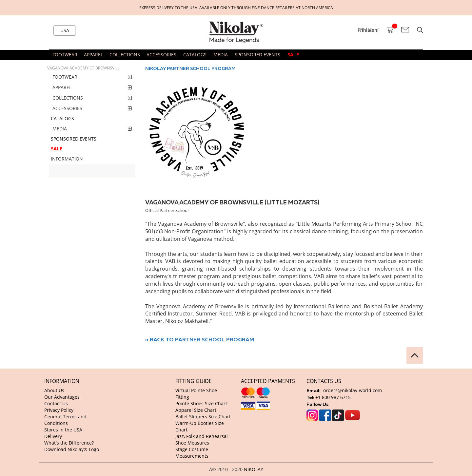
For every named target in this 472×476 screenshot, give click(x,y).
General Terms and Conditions (65, 420)
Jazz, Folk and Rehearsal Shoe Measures (202, 439)
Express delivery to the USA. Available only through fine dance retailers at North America (236, 8)
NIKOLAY (254, 469)
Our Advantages (62, 397)
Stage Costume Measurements (192, 453)
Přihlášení (368, 30)
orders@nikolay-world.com (353, 390)
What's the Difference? (69, 443)
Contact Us (56, 403)
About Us (54, 390)
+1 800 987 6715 (333, 397)
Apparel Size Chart (196, 410)
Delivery (53, 436)
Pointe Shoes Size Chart (201, 403)
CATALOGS (195, 55)
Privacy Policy (59, 410)
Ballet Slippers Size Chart (203, 417)
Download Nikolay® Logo (72, 449)
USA (65, 30)
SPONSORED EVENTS (257, 55)
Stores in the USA (63, 430)
